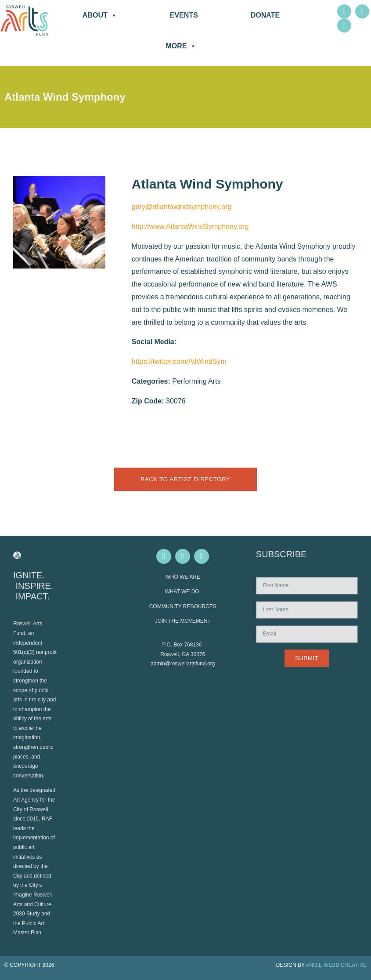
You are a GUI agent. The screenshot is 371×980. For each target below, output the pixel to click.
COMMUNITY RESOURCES (183, 606)
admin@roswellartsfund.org (183, 664)
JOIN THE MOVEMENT (183, 621)
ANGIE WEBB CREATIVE (336, 965)
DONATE (265, 15)
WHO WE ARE (183, 577)
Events (184, 15)
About (100, 15)
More (181, 46)
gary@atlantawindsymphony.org (182, 207)
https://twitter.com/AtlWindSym (179, 361)
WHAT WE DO (183, 592)
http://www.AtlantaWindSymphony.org (190, 227)
